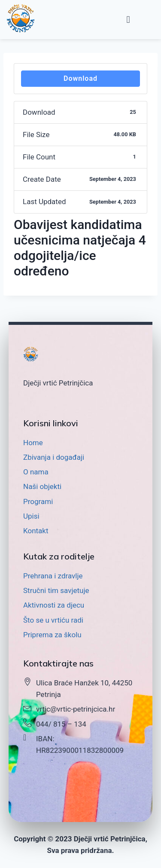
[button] (128, 20)
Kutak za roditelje (59, 556)
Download (80, 78)
